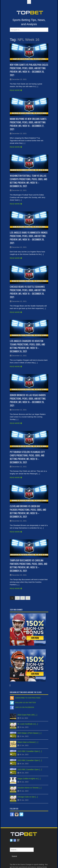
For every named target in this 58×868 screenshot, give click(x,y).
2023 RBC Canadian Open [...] (30, 751)
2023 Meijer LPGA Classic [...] (29, 733)
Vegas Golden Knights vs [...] (29, 779)
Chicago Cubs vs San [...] (28, 797)
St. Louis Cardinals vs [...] (28, 724)
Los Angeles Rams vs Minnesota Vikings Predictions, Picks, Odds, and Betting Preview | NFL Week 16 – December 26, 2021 (29, 238)
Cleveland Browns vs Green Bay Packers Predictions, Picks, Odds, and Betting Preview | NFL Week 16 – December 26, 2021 (28, 511)
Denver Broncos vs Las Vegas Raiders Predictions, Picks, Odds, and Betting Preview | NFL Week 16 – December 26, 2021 (28, 400)
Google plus (18, 840)
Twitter (11, 840)
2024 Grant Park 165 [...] (27, 715)
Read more (15, 90)
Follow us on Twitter (26, 703)
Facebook (15, 840)
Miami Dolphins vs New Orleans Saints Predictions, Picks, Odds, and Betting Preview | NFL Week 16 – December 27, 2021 (28, 124)
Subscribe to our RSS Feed (28, 698)
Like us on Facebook (25, 707)
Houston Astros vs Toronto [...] (30, 788)
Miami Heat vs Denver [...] (28, 742)
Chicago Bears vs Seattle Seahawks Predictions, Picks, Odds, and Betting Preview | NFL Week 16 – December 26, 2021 (28, 292)
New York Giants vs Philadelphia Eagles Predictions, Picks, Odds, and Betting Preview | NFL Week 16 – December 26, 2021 (29, 70)
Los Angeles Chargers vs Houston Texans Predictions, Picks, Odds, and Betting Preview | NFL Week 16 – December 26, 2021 (27, 346)
